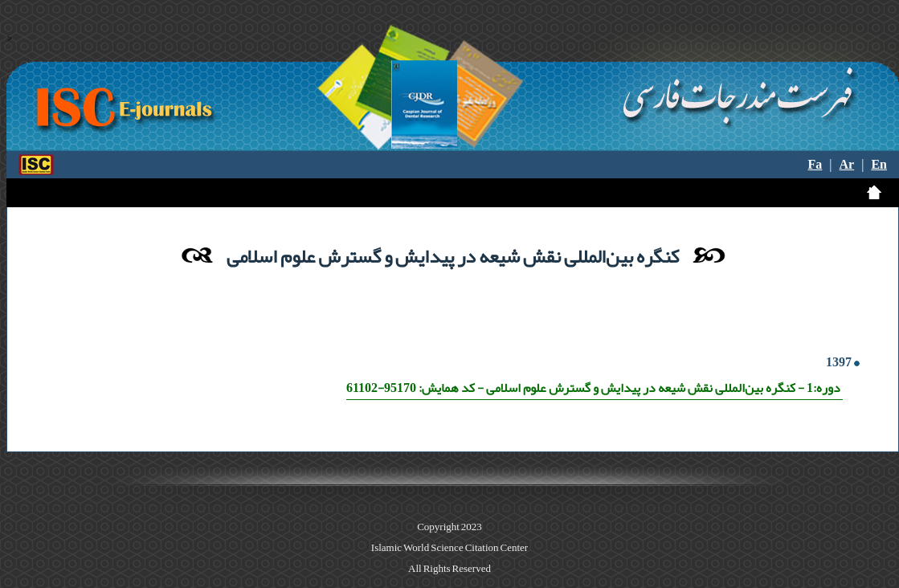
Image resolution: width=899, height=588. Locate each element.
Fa (815, 165)
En (879, 165)
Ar (847, 165)
